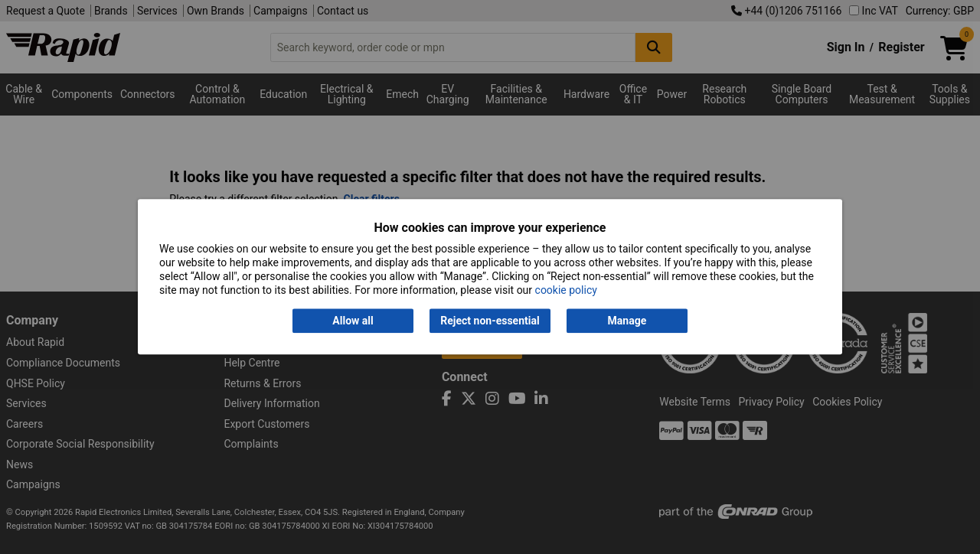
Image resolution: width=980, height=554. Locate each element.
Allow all (353, 321)
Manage (627, 321)
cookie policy (566, 291)
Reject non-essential (490, 321)
